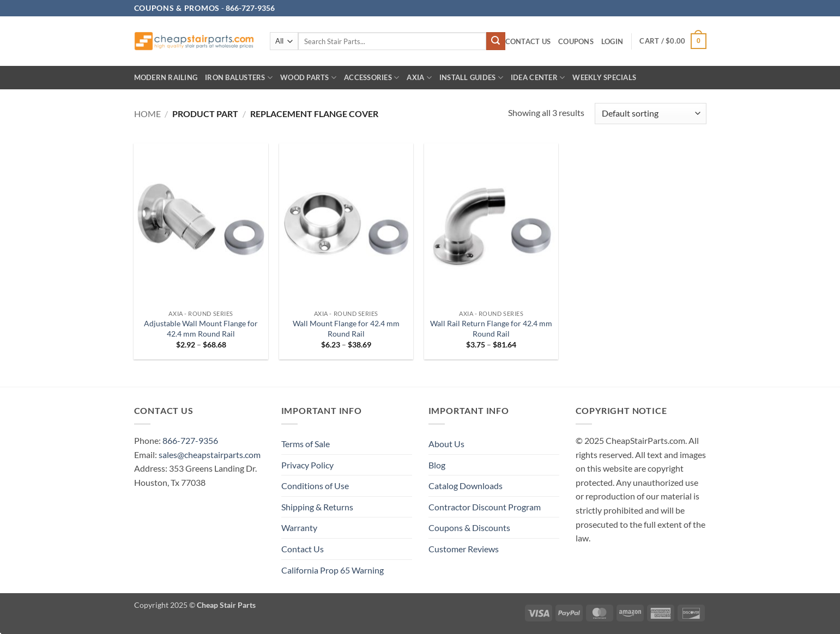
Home (147, 114)
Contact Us (528, 41)
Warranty (299, 528)
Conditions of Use (315, 486)
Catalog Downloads (466, 486)
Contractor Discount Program (485, 507)
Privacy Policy (307, 465)
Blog (437, 465)
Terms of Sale (306, 444)
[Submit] (495, 41)
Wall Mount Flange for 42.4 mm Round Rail (346, 328)
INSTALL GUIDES (471, 78)
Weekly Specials (604, 77)
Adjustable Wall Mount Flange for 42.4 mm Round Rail (201, 328)
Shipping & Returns (317, 507)
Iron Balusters (239, 78)
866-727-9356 (190, 440)
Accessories (371, 78)
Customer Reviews (464, 549)
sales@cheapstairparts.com (210, 455)
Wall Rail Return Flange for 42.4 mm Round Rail (491, 328)
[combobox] (392, 41)
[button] (612, 42)
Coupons (576, 41)
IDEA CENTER (538, 78)
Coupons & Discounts (469, 528)
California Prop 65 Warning (333, 570)
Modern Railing (166, 77)
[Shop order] (650, 114)
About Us (446, 444)
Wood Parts (308, 78)
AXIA (419, 78)
